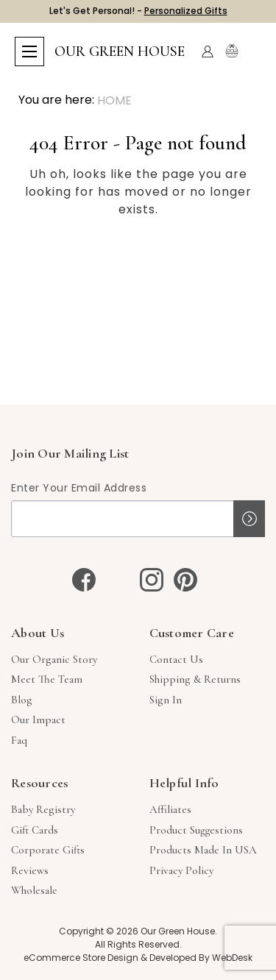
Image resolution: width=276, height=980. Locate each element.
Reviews (30, 870)
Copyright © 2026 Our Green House (137, 931)
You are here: (56, 100)
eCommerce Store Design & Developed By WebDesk (138, 958)
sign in (166, 700)
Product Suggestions (196, 830)
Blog (22, 700)
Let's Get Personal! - (138, 11)
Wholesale (34, 890)
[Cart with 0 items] (252, 52)
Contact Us (176, 659)
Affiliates (170, 809)
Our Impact (38, 720)
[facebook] (84, 580)
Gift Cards (35, 830)
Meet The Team (47, 679)
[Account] (208, 52)
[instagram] (152, 580)
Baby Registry (43, 809)
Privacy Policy (181, 870)
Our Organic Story (54, 659)
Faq (19, 740)
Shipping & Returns (195, 679)
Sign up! (249, 519)
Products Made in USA (203, 850)
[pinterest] (185, 580)
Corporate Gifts (48, 850)
